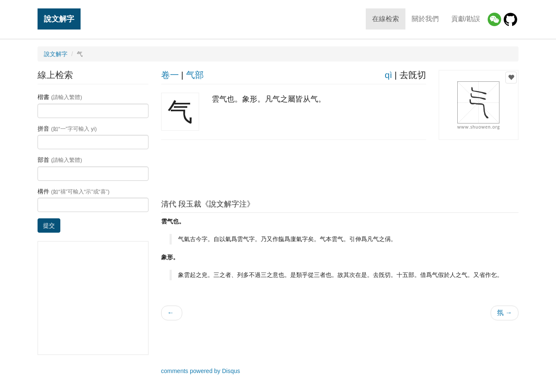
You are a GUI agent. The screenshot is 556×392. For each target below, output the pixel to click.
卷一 (170, 75)
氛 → (505, 313)
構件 (74, 191)
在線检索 (386, 19)
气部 (195, 75)
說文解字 (59, 19)
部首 (60, 160)
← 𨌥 (172, 313)
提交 (49, 226)
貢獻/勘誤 (466, 19)
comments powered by (201, 371)
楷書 (60, 97)
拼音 (67, 129)
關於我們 (425, 19)
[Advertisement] (340, 167)
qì (389, 75)
